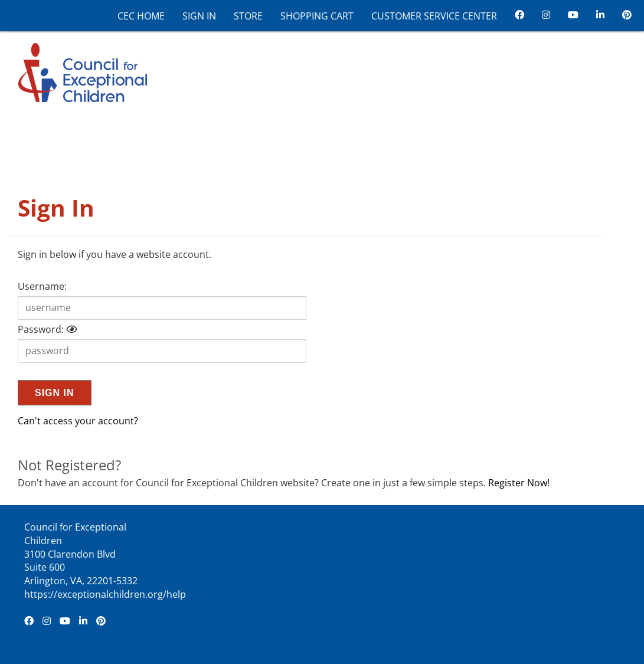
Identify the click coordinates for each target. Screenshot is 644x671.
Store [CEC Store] (248, 16)
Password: (41, 329)
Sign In (199, 16)
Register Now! (519, 483)
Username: (42, 286)
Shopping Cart (317, 16)
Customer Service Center (434, 16)
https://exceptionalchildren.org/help (105, 594)
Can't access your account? (78, 421)
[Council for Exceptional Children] (78, 72)
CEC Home (141, 16)
